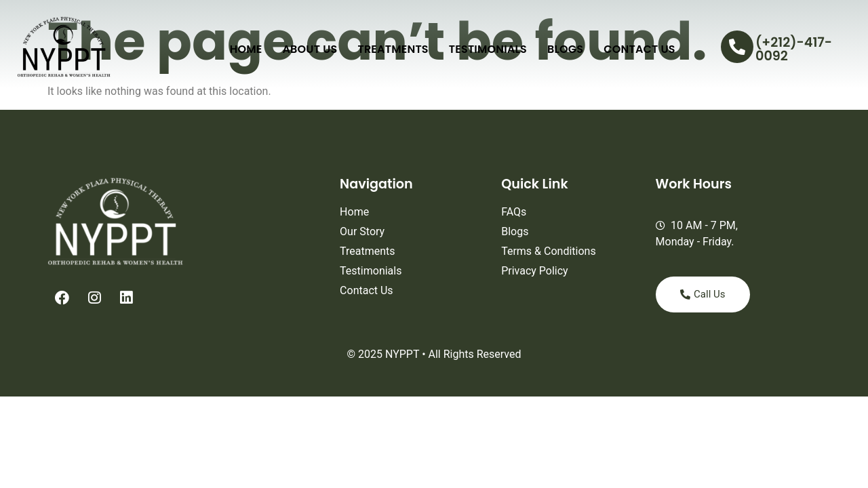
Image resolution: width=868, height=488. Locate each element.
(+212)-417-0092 (794, 49)
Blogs (565, 49)
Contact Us (639, 49)
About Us (310, 49)
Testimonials (488, 49)
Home (246, 49)
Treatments (393, 49)
